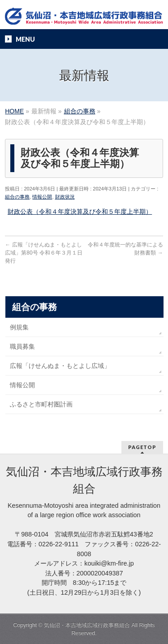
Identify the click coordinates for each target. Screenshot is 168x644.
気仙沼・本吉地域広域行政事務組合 (87, 625)
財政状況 (65, 197)
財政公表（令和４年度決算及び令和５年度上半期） (80, 212)
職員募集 (22, 346)
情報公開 (42, 197)
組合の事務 (17, 197)
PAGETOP (142, 447)
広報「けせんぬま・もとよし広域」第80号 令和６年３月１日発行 (44, 253)
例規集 (19, 327)
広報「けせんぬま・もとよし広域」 (60, 366)
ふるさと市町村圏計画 (41, 404)
